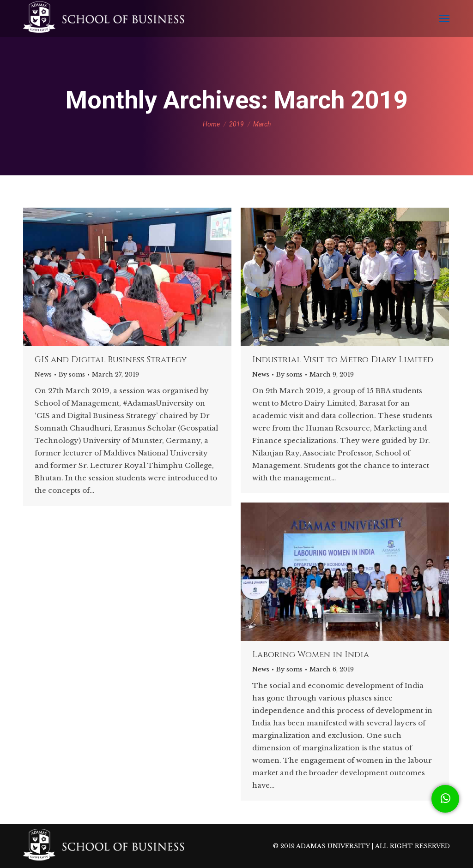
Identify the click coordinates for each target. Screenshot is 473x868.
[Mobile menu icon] (444, 18)
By (72, 374)
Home (211, 124)
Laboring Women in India (311, 655)
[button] (445, 799)
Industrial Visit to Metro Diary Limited (343, 360)
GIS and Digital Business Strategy (111, 360)
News (43, 374)
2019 (236, 124)
